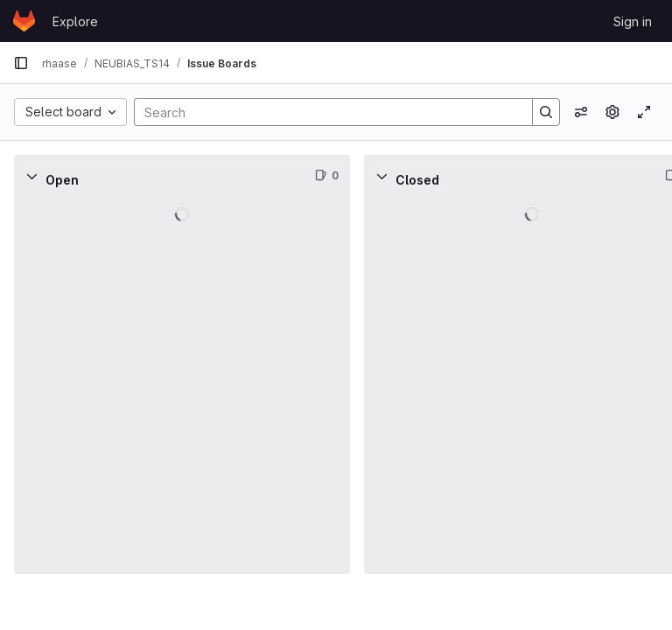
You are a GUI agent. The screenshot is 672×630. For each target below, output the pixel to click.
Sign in (633, 21)
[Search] (325, 112)
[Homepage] (24, 21)
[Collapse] (31, 176)
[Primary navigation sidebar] (21, 63)
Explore (75, 21)
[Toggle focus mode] (644, 112)
